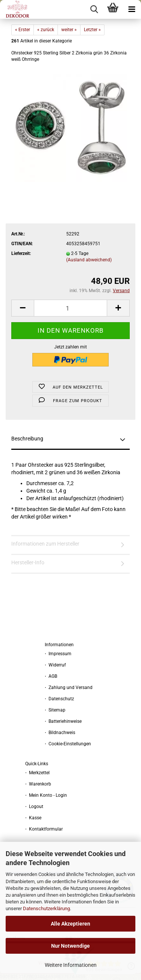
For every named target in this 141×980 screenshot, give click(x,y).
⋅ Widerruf (55, 665)
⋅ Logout (34, 807)
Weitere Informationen (71, 965)
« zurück (46, 30)
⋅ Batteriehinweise (63, 721)
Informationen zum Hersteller (45, 544)
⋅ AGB (51, 676)
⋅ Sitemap (55, 710)
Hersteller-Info (28, 562)
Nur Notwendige (70, 946)
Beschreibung (27, 439)
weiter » (69, 30)
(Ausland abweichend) (89, 260)
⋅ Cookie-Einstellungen (68, 744)
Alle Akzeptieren (70, 924)
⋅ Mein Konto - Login (46, 795)
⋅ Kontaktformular (44, 829)
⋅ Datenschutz (59, 699)
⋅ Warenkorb (38, 784)
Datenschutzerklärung (46, 908)
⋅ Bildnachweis (60, 733)
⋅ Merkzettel (37, 773)
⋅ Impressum (58, 654)
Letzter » (92, 30)
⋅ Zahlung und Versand (69, 688)
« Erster (23, 30)
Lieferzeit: (21, 253)
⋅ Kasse (33, 818)
